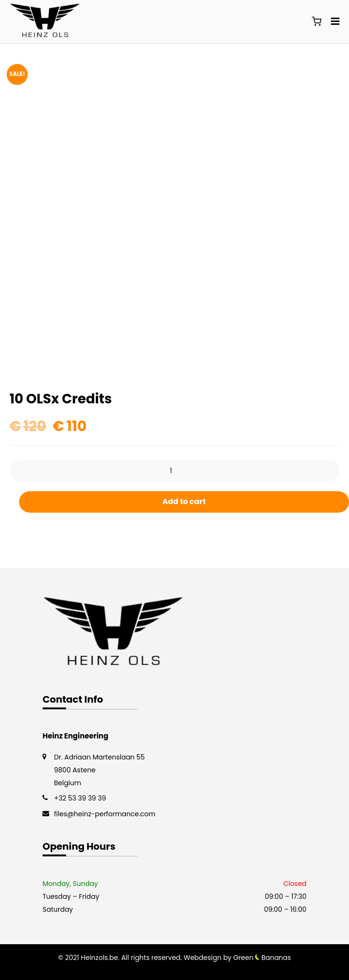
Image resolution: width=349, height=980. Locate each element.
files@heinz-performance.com (105, 814)
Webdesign (202, 958)
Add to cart (184, 501)
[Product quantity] (174, 471)
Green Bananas (262, 958)
